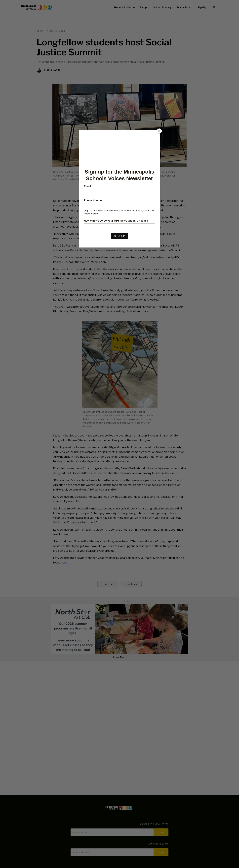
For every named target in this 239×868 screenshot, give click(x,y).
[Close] (159, 131)
